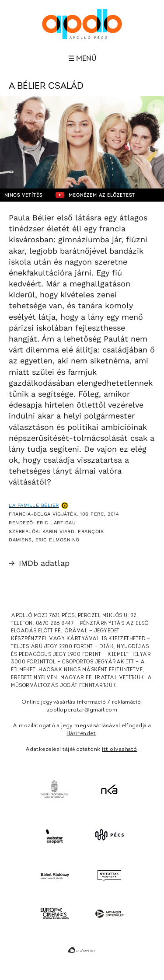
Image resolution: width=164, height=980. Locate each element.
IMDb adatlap (39, 563)
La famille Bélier (34, 505)
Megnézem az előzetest (95, 195)
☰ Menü (82, 59)
